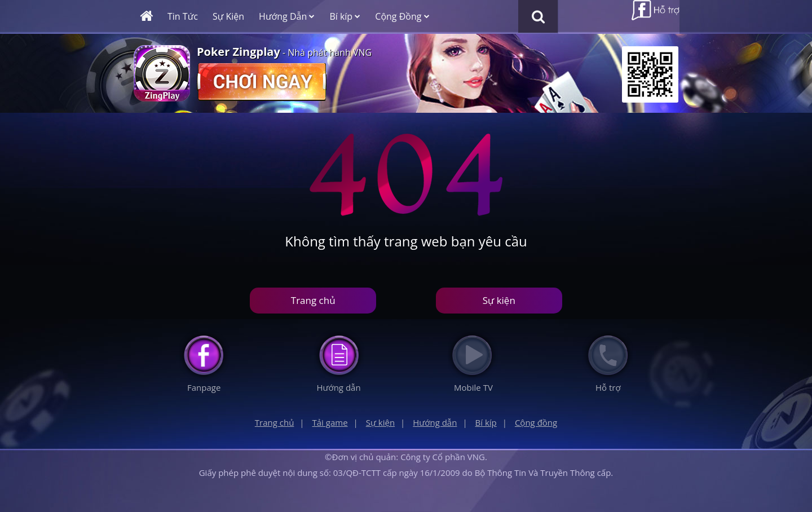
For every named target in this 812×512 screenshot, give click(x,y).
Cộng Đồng (402, 16)
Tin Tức (183, 16)
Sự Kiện (228, 16)
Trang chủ (313, 300)
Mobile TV (473, 387)
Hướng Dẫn (287, 16)
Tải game (330, 422)
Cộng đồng (536, 422)
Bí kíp (345, 16)
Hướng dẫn (338, 387)
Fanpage (204, 387)
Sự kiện (499, 300)
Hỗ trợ (608, 387)
